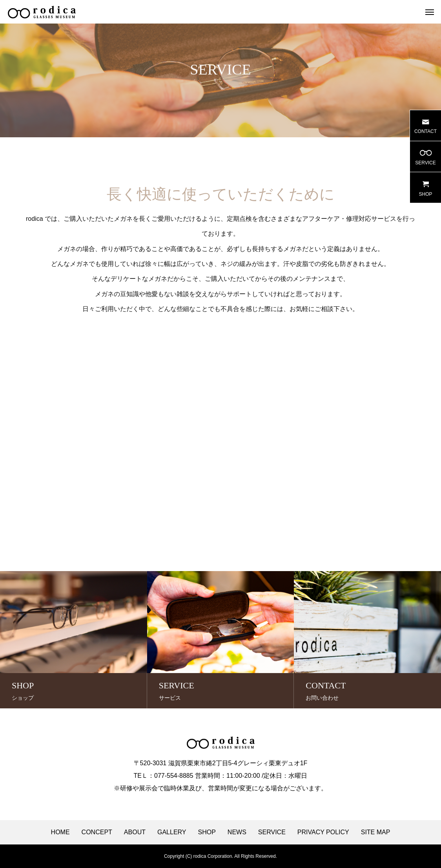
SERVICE (272, 832)
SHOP (207, 832)
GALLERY (172, 832)
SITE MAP (376, 832)
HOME (60, 832)
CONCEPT (97, 832)
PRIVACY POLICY (323, 832)
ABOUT (135, 832)
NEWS (237, 832)
